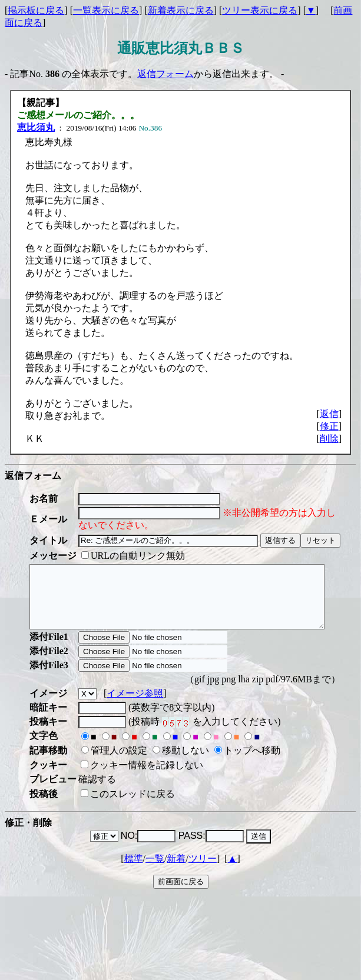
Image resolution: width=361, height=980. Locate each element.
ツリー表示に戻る (260, 10)
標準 (134, 871)
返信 (329, 414)
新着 (176, 871)
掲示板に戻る (36, 10)
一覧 (155, 871)
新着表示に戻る (181, 10)
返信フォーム (165, 74)
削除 (329, 439)
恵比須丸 (36, 127)
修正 (329, 426)
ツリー (203, 871)
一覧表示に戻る (106, 10)
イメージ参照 (135, 706)
